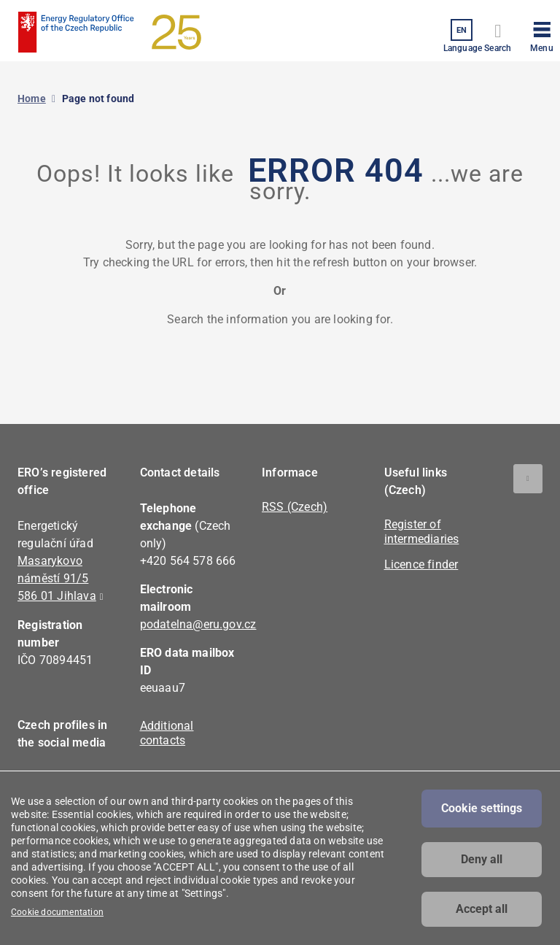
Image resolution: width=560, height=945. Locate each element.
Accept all (482, 909)
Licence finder (421, 564)
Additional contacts (167, 733)
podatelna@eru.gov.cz (198, 624)
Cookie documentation (57, 912)
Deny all (482, 859)
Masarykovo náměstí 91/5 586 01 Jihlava (57, 578)
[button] (542, 34)
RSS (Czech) (295, 507)
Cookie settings (482, 808)
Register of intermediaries (422, 532)
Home (32, 99)
